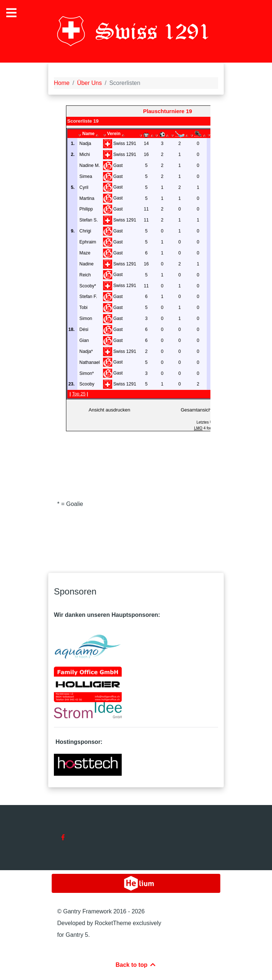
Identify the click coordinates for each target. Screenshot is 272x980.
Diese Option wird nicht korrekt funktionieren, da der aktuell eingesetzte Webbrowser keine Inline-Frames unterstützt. (138, 287)
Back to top (136, 965)
